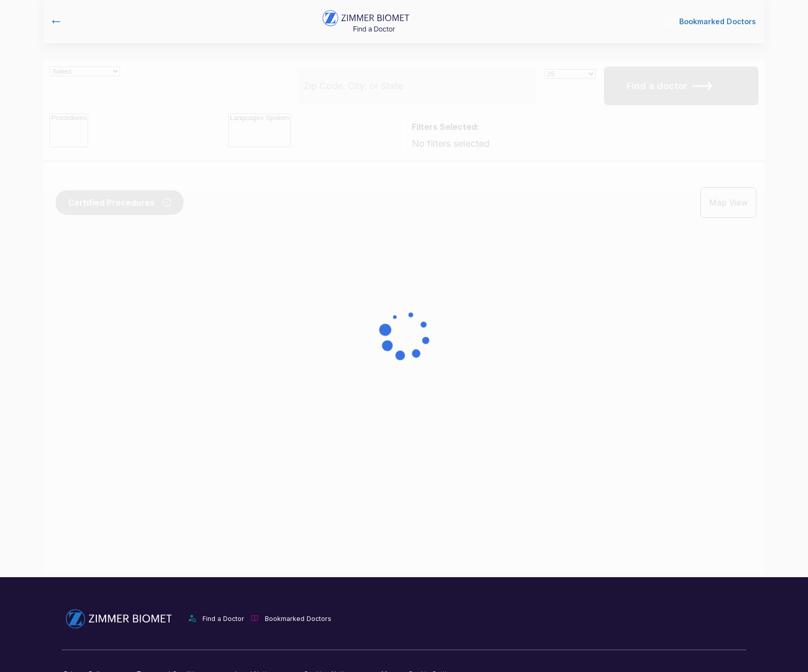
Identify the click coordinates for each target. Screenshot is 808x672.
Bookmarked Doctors (710, 21)
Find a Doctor (223, 619)
